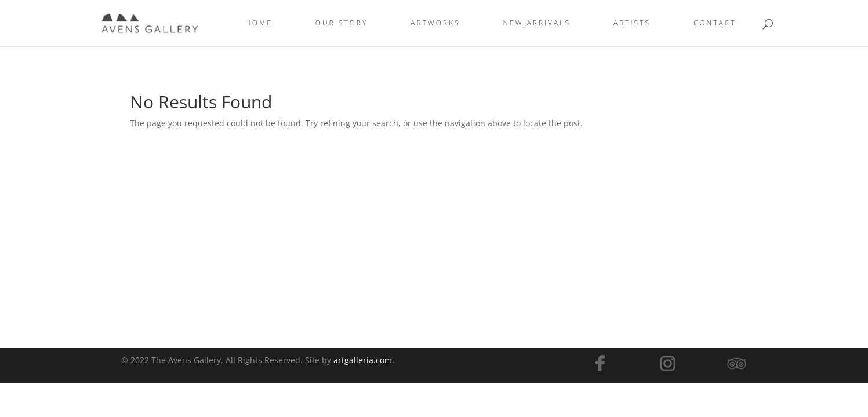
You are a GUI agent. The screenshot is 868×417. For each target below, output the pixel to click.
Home (259, 23)
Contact (715, 23)
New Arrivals (537, 23)
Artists (632, 23)
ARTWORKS (435, 23)
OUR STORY (342, 23)
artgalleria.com (363, 360)
